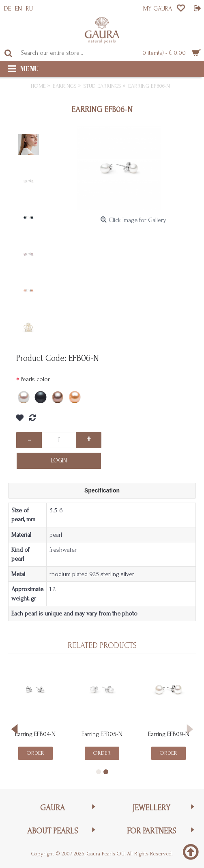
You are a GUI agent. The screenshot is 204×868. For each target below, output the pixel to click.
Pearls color (35, 379)
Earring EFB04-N (35, 734)
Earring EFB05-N (102, 734)
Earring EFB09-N (169, 734)
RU (29, 9)
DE (8, 9)
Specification (102, 490)
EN (18, 9)
